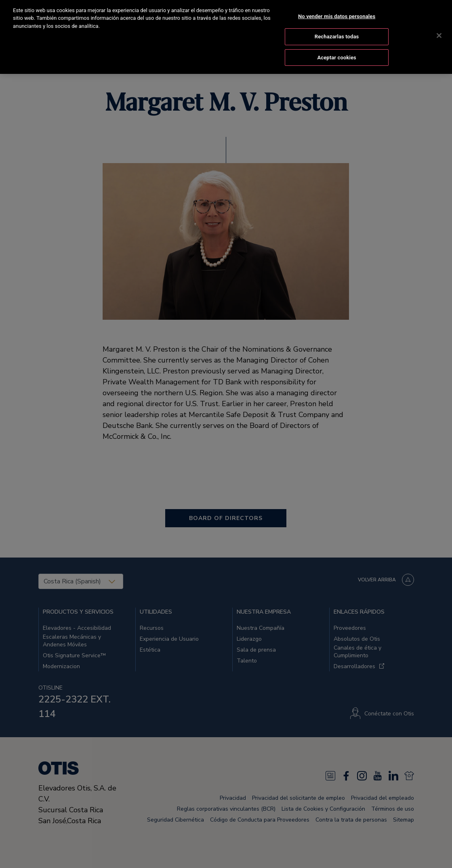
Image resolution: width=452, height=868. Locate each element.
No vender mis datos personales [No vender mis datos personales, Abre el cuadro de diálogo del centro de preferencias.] (337, 9)
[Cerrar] (439, 29)
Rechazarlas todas (337, 30)
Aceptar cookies (336, 51)
